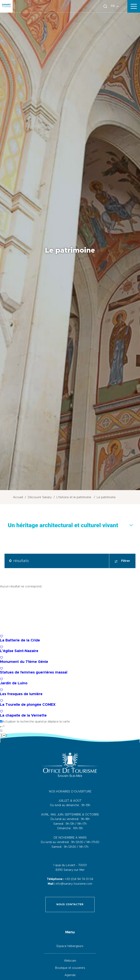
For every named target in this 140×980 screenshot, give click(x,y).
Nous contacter (70, 905)
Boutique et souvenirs (70, 968)
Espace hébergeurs (70, 946)
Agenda (70, 975)
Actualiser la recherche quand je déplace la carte (36, 722)
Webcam (70, 961)
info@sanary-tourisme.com (74, 884)
